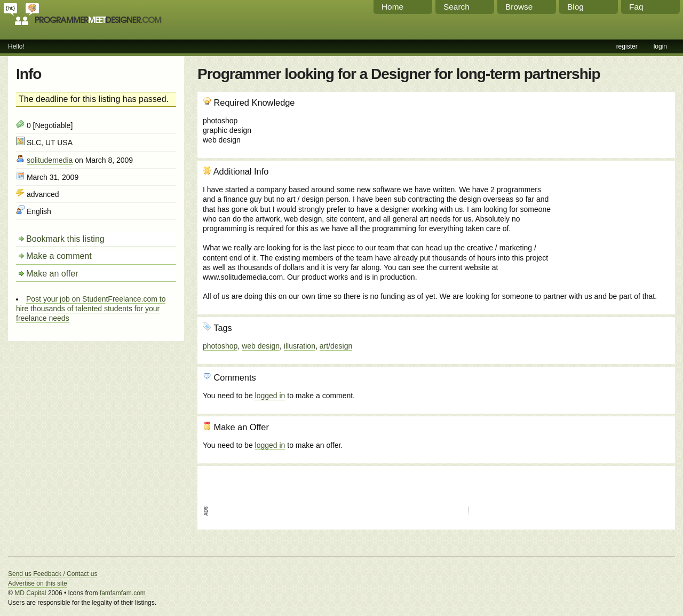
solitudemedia (50, 160)
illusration (300, 346)
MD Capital (30, 593)
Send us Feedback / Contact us (53, 574)
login (660, 46)
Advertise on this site (38, 583)
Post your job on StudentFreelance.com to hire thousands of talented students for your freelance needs (91, 309)
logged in (270, 396)
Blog (575, 7)
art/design (336, 346)
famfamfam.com (123, 593)
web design (261, 346)
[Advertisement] (612, 224)
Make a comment (59, 256)
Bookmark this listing (65, 239)
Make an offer (52, 274)
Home (392, 7)
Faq (636, 7)
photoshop (220, 346)
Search (456, 7)
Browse (519, 7)
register (627, 46)
